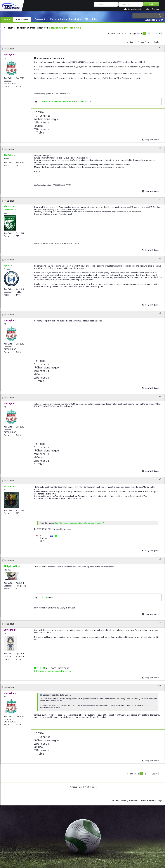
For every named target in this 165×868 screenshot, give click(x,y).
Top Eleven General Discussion (32, 28)
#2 (160, 148)
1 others (81, 102)
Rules (94, 19)
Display (156, 42)
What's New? (22, 19)
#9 (160, 623)
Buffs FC (40, 668)
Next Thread (90, 787)
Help (147, 9)
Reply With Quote (151, 139)
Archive (115, 800)
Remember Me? (134, 9)
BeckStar (58, 102)
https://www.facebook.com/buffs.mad (53, 671)
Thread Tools (144, 42)
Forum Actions (58, 19)
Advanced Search (154, 20)
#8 (160, 559)
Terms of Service (148, 800)
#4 (160, 258)
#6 (160, 396)
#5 (160, 313)
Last (158, 34)
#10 (160, 686)
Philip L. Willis (48, 102)
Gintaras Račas (68, 102)
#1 (160, 47)
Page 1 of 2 (137, 34)
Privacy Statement (130, 800)
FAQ (87, 19)
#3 (160, 199)
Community (41, 19)
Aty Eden (45, 597)
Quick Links (75, 19)
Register (155, 9)
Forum (7, 19)
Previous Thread (77, 787)
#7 (160, 479)
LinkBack (130, 42)
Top (160, 800)
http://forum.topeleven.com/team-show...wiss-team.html (79, 523)
